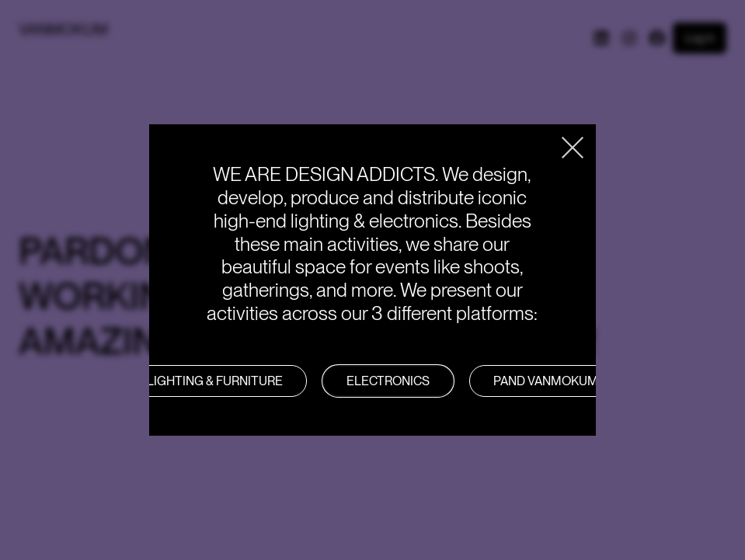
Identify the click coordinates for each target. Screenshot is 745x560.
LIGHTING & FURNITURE (215, 381)
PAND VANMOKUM (546, 381)
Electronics (388, 381)
